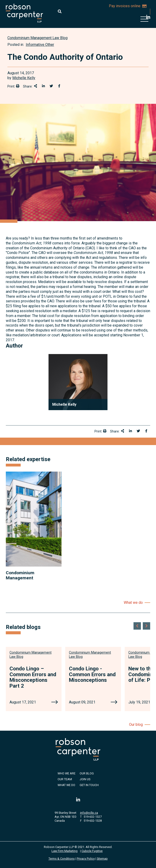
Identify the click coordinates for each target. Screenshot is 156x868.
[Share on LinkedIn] (43, 86)
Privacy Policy (86, 859)
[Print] (18, 86)
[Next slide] (146, 626)
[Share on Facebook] (59, 86)
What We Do (66, 785)
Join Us (85, 779)
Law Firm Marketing (65, 851)
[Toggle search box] (60, 11)
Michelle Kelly (24, 78)
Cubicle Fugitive (92, 851)
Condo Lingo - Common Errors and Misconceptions (92, 674)
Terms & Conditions (62, 859)
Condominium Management (20, 575)
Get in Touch (89, 785)
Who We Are (67, 773)
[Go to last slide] (137, 626)
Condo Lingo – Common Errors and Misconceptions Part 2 (33, 677)
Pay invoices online (128, 6)
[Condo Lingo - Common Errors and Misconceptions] (114, 703)
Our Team (65, 779)
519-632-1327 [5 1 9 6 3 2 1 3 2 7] (93, 817)
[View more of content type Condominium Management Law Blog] (37, 38)
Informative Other (40, 45)
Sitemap (102, 859)
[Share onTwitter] (51, 86)
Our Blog (87, 773)
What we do (133, 603)
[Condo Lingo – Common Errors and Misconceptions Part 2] (55, 703)
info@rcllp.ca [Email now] (89, 813)
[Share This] (36, 86)
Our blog (136, 724)
